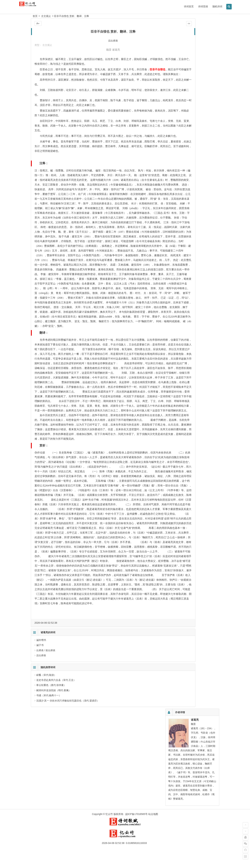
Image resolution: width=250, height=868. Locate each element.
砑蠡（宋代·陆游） (46, 793)
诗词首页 (175, 6)
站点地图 (153, 833)
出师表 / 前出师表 (46, 768)
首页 (35, 16)
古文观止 (46, 16)
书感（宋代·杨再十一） (49, 813)
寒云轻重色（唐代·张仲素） (51, 803)
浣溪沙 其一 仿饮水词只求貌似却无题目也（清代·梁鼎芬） (68, 818)
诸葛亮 (100, 50)
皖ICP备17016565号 (137, 833)
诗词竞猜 (189, 6)
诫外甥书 (41, 758)
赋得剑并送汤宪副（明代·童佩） (54, 808)
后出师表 (41, 773)
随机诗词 (203, 6)
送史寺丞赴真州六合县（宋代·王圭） (56, 798)
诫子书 (40, 763)
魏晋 (93, 50)
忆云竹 (109, 833)
